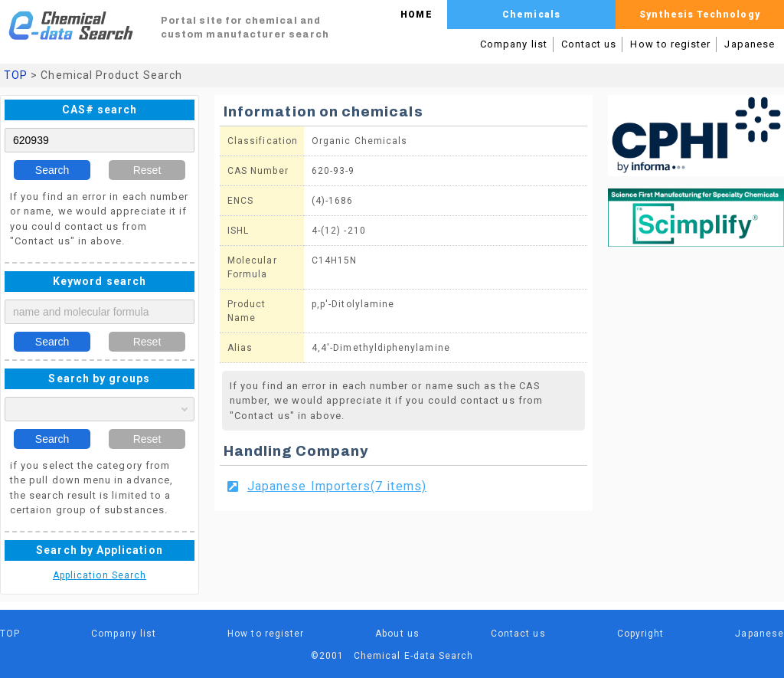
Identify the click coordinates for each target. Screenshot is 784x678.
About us (397, 634)
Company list (514, 44)
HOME (416, 15)
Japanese (750, 44)
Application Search (100, 575)
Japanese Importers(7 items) (337, 486)
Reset (147, 170)
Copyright (641, 634)
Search (52, 170)
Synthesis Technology (699, 15)
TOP (16, 75)
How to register (670, 44)
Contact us (589, 44)
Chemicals (531, 15)
